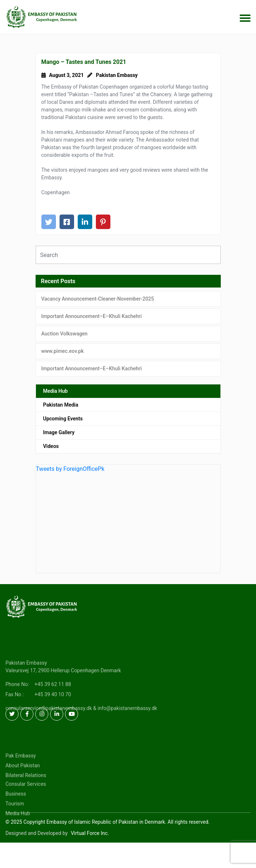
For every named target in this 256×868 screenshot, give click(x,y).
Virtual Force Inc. (90, 833)
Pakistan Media (61, 405)
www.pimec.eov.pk (63, 351)
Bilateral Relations (26, 790)
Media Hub (56, 391)
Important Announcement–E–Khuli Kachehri (92, 316)
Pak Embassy (21, 770)
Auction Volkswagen (65, 334)
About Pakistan (23, 780)
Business (16, 808)
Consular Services (26, 799)
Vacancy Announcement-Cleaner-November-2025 (98, 299)
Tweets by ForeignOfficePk (70, 469)
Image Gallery (59, 432)
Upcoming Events (63, 419)
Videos (51, 446)
